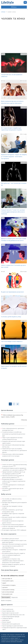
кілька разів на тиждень (8, 585)
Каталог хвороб (6, 622)
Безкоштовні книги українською (11, 624)
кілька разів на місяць (8, 590)
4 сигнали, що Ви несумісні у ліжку (11, 317)
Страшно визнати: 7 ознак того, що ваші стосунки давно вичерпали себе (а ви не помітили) (13, 212)
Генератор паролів (7, 618)
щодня (4, 583)
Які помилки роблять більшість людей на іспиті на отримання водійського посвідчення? (14, 555)
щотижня (4, 587)
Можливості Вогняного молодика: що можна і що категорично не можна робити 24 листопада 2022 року (15, 546)
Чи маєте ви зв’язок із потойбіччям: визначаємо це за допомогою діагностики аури (14, 434)
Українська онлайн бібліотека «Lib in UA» (13, 615)
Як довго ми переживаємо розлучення (12, 292)
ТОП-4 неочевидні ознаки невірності (12, 341)
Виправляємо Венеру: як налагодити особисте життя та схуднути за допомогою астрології (14, 481)
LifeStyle (7, 2)
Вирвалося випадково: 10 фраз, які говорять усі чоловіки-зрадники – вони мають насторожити (14, 157)
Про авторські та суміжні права (10, 638)
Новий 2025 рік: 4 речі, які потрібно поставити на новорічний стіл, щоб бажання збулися (15, 450)
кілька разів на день (7, 581)
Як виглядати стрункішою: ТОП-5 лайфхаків (14, 530)
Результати (15, 597)
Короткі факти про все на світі (10, 613)
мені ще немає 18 (7, 579)
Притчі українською (8, 609)
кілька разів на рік (7, 594)
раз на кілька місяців (7, 592)
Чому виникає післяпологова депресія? (13, 525)
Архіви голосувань (6, 600)
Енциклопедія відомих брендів (11, 617)
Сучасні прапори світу (8, 611)
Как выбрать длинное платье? (10, 539)
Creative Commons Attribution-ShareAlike (12, 642)
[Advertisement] (14, 36)
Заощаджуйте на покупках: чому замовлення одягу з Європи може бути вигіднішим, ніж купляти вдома (13, 561)
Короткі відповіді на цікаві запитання (12, 626)
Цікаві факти (6, 620)
